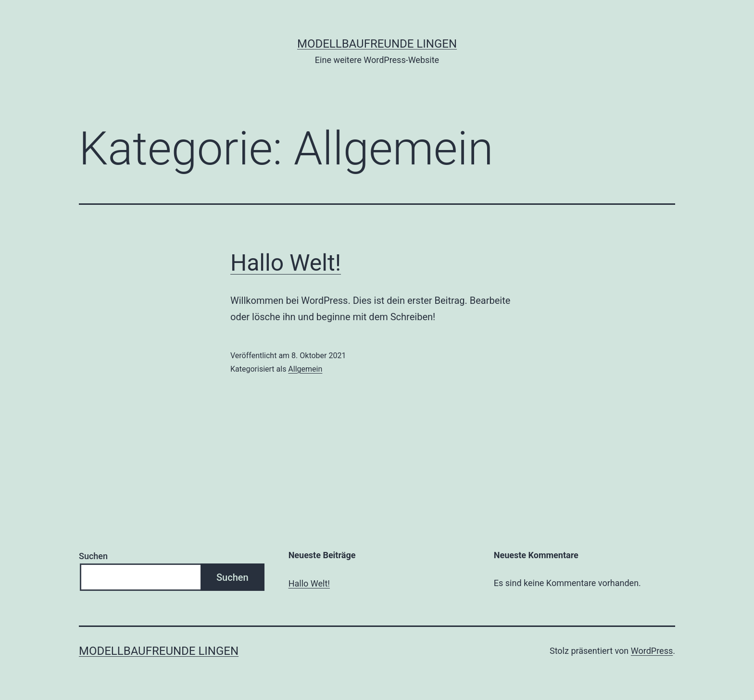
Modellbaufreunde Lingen (377, 44)
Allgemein (305, 369)
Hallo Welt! (286, 263)
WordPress (652, 651)
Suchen (93, 556)
